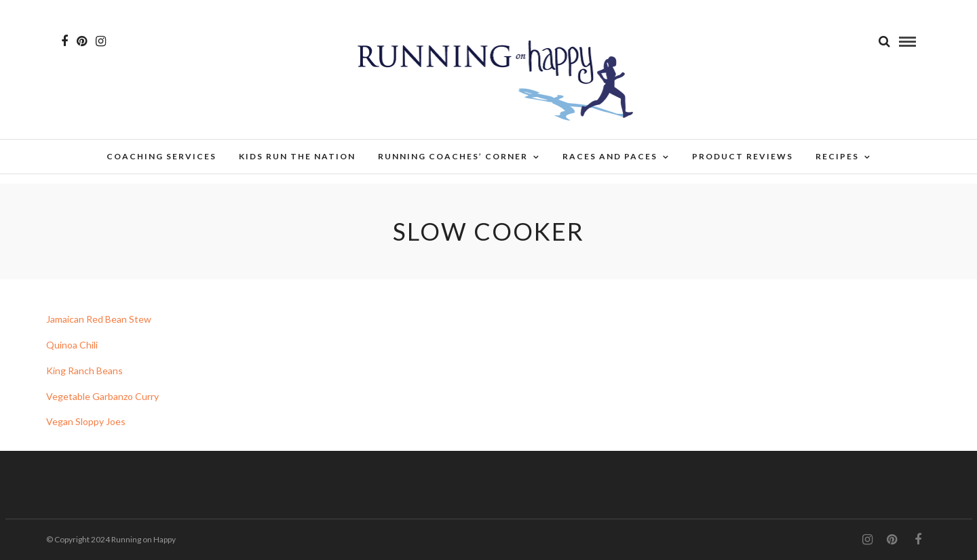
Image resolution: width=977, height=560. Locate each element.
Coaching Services (161, 156)
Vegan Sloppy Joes (87, 421)
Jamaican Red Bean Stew (99, 319)
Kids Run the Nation (297, 156)
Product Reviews (743, 156)
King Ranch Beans (84, 371)
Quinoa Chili (72, 345)
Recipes (837, 156)
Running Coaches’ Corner (453, 156)
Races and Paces (610, 156)
